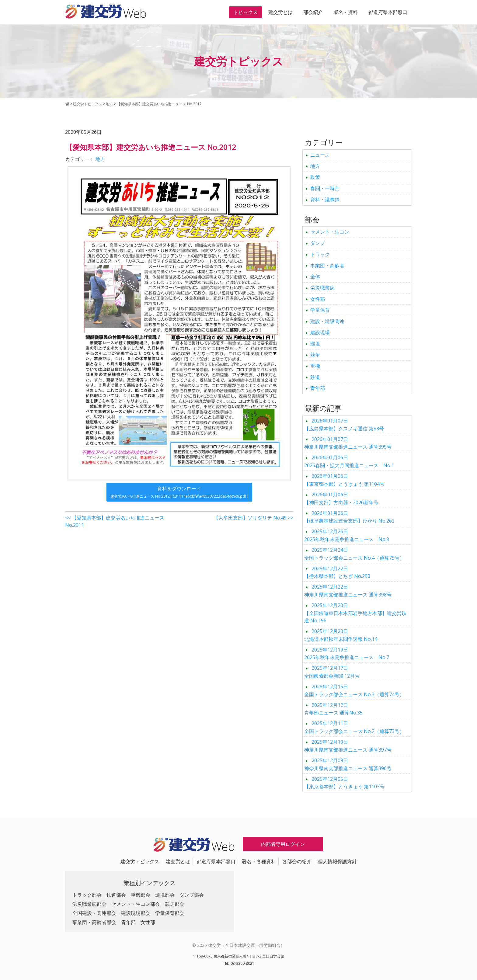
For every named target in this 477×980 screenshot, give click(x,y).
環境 (315, 344)
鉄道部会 (116, 895)
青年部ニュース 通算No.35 (333, 709)
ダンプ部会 (192, 895)
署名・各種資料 (259, 861)
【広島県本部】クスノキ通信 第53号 (344, 425)
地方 (100, 159)
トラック (320, 254)
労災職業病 (322, 288)
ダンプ (318, 243)
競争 (315, 355)
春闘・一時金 (325, 188)
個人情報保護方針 (337, 861)
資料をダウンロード (179, 492)
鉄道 (315, 377)
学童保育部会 (170, 913)
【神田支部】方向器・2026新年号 (341, 499)
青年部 (318, 388)
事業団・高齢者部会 (94, 922)
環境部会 (165, 895)
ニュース (320, 155)
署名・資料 (346, 12)
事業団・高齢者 (327, 266)
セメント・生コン (330, 232)
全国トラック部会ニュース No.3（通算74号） (354, 690)
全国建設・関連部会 (94, 913)
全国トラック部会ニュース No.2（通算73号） (354, 727)
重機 (315, 366)
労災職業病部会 (89, 904)
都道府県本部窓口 (388, 12)
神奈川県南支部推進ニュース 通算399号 (348, 443)
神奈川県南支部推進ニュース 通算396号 (348, 764)
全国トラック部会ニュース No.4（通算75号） (354, 554)
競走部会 (175, 904)
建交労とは (280, 12)
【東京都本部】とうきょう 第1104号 (344, 480)
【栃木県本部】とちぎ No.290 (337, 572)
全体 (315, 276)
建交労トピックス (140, 861)
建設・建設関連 (327, 321)
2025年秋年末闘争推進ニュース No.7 (347, 654)
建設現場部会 (136, 913)
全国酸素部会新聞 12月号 (332, 672)
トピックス (245, 12)
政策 (315, 177)
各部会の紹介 (297, 861)
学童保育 (320, 310)
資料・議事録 (325, 200)
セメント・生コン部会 (136, 904)
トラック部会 (87, 895)
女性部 (318, 299)
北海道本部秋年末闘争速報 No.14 (341, 635)
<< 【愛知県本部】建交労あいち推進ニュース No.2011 (115, 521)
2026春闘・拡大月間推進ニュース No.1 (349, 461)
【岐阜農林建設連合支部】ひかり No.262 (349, 517)
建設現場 (320, 332)
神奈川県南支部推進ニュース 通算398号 (348, 591)
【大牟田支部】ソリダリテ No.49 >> (253, 518)
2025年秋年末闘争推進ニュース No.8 (347, 535)
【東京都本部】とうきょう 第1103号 (344, 783)
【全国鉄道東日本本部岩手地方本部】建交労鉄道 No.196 (355, 613)
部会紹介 (313, 12)
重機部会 (141, 895)
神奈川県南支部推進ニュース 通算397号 (348, 746)
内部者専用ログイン (283, 844)
